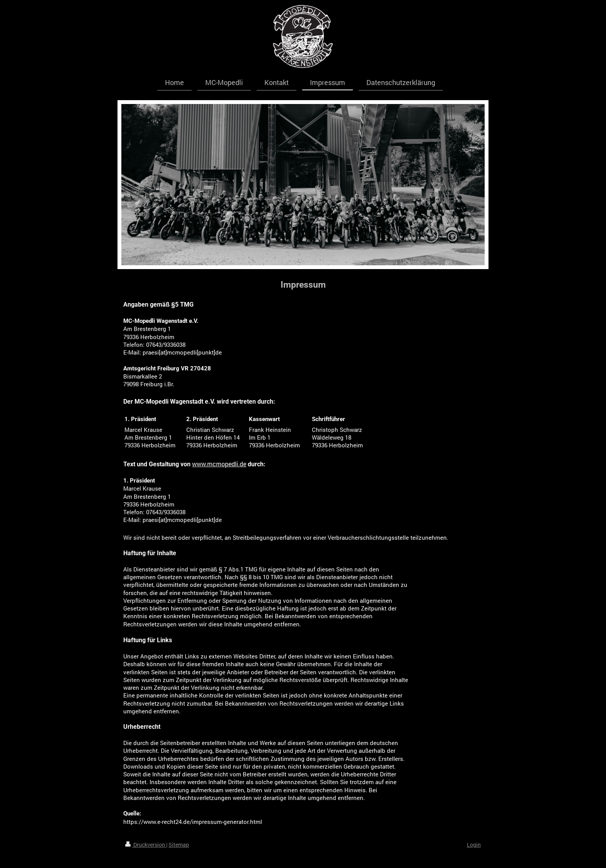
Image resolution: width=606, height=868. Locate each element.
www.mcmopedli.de (219, 464)
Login (474, 845)
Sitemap (179, 845)
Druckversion (146, 845)
